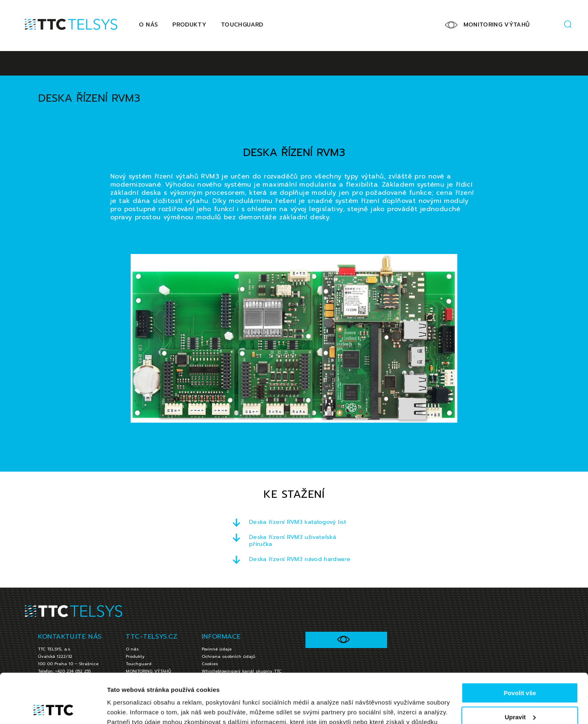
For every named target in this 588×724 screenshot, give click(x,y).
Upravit (520, 670)
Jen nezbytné (520, 694)
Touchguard (242, 25)
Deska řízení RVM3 (89, 98)
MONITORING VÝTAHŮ (497, 25)
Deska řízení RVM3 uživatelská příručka (293, 541)
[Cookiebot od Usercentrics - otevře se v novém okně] (53, 708)
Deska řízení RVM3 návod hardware (300, 559)
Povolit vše (520, 647)
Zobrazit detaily (130, 708)
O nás (148, 25)
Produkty (189, 25)
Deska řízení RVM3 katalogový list (298, 522)
